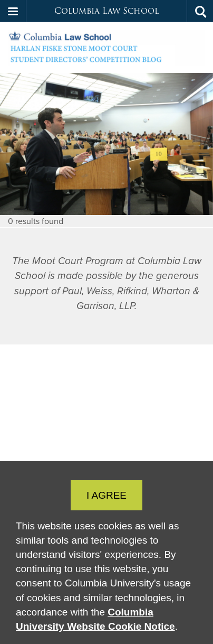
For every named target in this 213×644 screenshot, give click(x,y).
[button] (13, 11)
